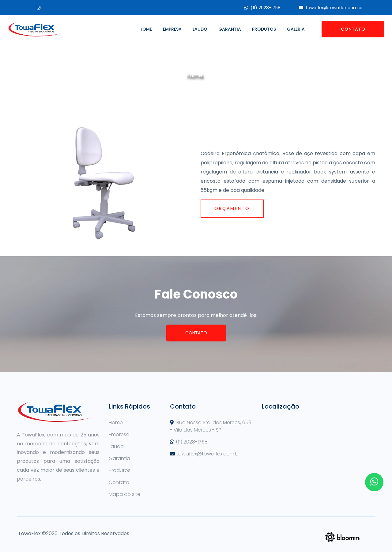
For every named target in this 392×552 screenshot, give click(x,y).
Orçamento (232, 208)
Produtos (264, 29)
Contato (353, 29)
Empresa (172, 29)
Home (146, 29)
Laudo (200, 29)
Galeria (296, 29)
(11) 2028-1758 (266, 8)
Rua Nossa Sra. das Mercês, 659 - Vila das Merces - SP (211, 426)
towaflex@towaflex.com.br (334, 8)
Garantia (230, 29)
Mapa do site (124, 494)
